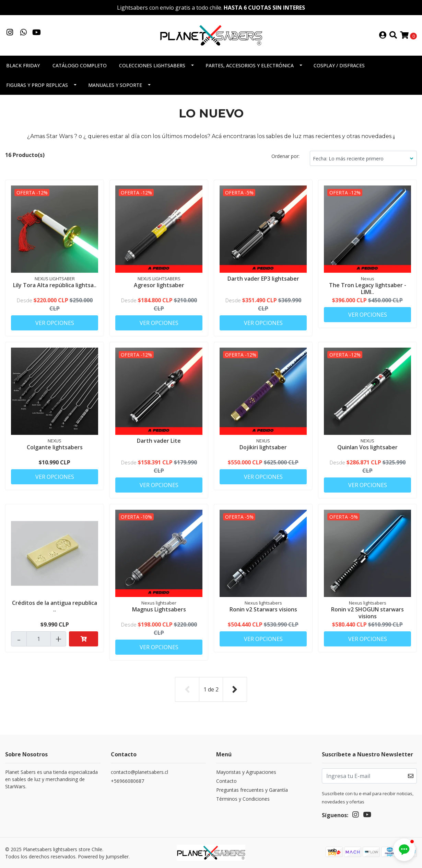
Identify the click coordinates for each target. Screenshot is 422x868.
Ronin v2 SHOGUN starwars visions (367, 613)
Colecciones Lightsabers (152, 65)
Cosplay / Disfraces (339, 65)
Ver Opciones (55, 323)
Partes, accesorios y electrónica (250, 65)
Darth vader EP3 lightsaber (263, 279)
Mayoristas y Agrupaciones (246, 772)
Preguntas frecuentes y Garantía (252, 790)
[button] (404, 850)
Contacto (226, 781)
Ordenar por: (285, 156)
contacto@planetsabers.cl (139, 772)
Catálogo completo (80, 65)
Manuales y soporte (115, 85)
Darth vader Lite (159, 441)
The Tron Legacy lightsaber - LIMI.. (368, 288)
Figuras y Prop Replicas (37, 85)
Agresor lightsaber (159, 285)
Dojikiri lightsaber (263, 447)
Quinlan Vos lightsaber (367, 447)
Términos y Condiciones (243, 799)
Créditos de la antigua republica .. (55, 606)
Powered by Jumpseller (103, 856)
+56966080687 (127, 781)
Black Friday (23, 65)
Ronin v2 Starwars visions (263, 609)
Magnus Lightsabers (159, 609)
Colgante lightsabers (55, 447)
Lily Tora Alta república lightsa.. (55, 285)
